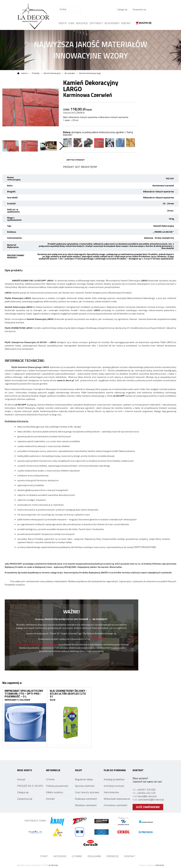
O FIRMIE (77, 856)
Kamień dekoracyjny (52, 73)
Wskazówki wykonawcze (117, 799)
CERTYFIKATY (96, 23)
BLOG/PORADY (112, 23)
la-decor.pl (53, 865)
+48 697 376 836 (146, 790)
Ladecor (22, 73)
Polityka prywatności (57, 786)
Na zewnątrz (70, 73)
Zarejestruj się (139, 9)
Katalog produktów (114, 779)
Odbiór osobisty (55, 792)
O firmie (50, 779)
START (44, 856)
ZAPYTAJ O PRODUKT (76, 160)
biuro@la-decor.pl (147, 796)
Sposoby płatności (85, 786)
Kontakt (50, 799)
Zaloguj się (122, 9)
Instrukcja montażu (114, 786)
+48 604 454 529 (146, 793)
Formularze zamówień (116, 805)
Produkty (36, 73)
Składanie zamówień (86, 805)
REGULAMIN (94, 856)
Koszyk (21, 779)
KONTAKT (126, 23)
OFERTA (63, 23)
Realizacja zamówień (86, 799)
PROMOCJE (112, 856)
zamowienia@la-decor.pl (151, 799)
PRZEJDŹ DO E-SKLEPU (30, 786)
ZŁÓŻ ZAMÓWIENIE (148, 807)
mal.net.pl (160, 865)
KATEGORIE (60, 856)
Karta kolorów (111, 792)
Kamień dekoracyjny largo (90, 73)
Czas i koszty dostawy (87, 792)
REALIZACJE (82, 23)
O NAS (71, 23)
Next (62, 146)
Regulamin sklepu (84, 779)
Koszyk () (145, 23)
